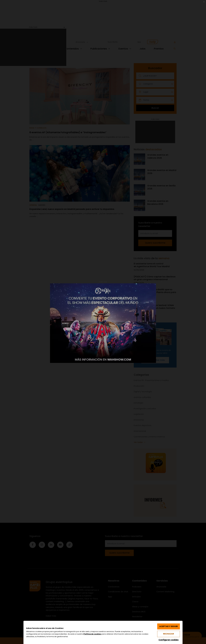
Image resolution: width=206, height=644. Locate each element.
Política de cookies (93, 634)
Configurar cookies (168, 640)
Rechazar (168, 634)
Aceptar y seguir (168, 626)
